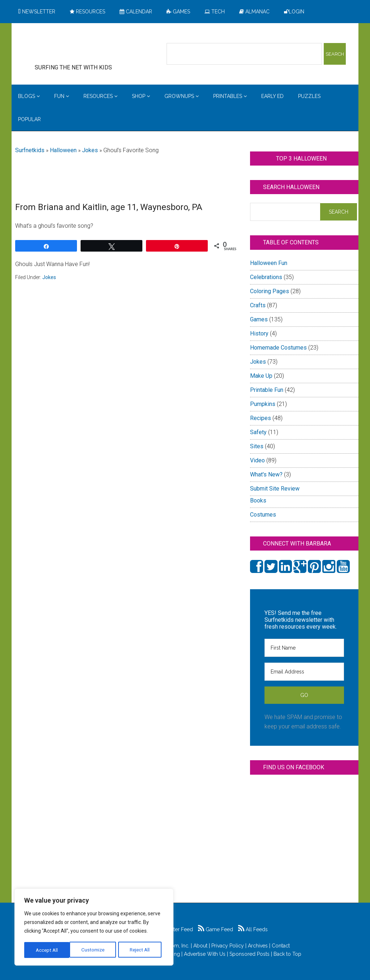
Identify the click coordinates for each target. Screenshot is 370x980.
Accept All (141, 950)
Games (259, 319)
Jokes (90, 150)
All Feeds (253, 929)
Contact (281, 946)
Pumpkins (263, 404)
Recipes (261, 418)
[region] (94, 928)
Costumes (263, 515)
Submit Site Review (275, 489)
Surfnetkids (30, 150)
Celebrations (266, 277)
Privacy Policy (228, 946)
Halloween (63, 150)
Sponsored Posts (249, 954)
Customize (48, 950)
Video (257, 460)
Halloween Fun (269, 263)
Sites (257, 446)
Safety (258, 432)
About (200, 946)
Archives (258, 946)
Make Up (261, 376)
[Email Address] (304, 672)
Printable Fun (267, 390)
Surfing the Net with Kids (85, 47)
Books (258, 500)
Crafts (258, 305)
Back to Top (287, 954)
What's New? (266, 474)
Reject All (95, 950)
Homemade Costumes (278, 348)
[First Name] (304, 648)
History (259, 333)
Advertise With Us (205, 954)
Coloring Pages (270, 291)
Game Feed (216, 929)
